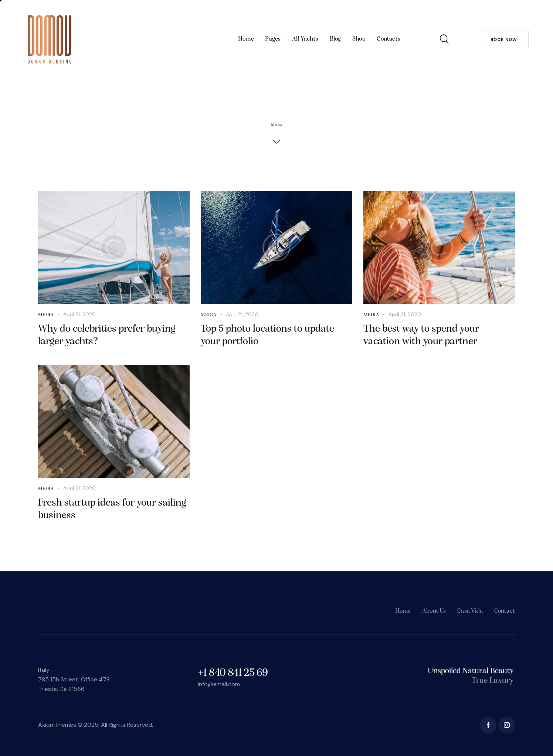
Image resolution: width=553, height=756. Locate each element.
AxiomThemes (57, 725)
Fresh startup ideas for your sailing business (112, 509)
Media (46, 315)
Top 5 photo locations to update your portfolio (267, 335)
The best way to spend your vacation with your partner (421, 335)
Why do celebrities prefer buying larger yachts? (107, 335)
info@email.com (219, 684)
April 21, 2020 (79, 314)
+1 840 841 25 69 (233, 673)
